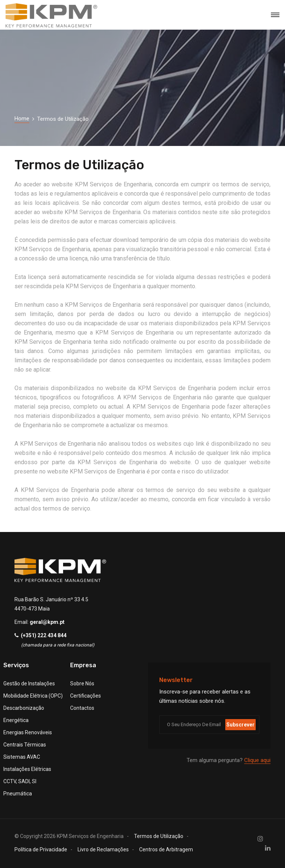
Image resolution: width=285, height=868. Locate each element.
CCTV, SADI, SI (20, 781)
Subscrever (240, 725)
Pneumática (18, 794)
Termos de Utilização (159, 836)
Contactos (82, 708)
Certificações (86, 696)
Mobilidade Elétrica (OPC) (33, 696)
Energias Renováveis (28, 732)
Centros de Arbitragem (166, 849)
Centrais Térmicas (25, 745)
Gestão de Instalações (29, 684)
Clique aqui (257, 760)
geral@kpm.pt (47, 622)
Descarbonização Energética (24, 714)
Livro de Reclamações (103, 849)
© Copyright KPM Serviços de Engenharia (69, 836)
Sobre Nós (82, 684)
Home (22, 119)
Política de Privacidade (41, 849)
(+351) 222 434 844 (44, 635)
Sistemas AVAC (22, 757)
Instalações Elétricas (27, 769)
